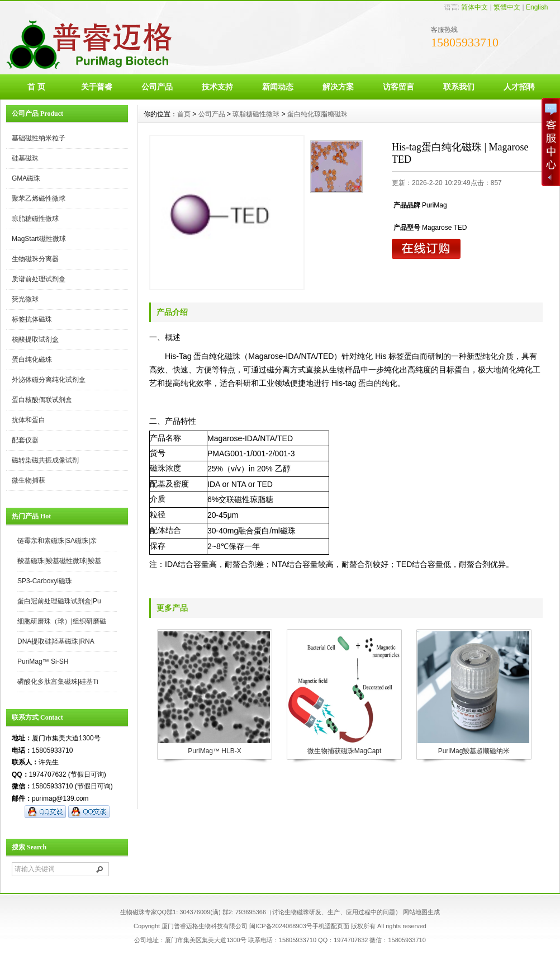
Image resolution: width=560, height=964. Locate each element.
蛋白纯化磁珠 (32, 360)
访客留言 (398, 87)
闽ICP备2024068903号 (281, 926)
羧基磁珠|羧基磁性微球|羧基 (59, 561)
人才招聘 (519, 87)
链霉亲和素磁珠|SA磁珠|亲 (57, 541)
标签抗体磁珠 (32, 319)
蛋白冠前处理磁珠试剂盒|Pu (59, 601)
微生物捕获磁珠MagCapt (345, 751)
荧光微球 (25, 299)
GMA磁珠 (26, 178)
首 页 (36, 87)
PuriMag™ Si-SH (43, 661)
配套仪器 (25, 440)
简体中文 (474, 7)
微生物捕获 (29, 480)
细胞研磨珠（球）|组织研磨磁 (62, 621)
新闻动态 (278, 87)
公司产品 (157, 87)
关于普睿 (97, 87)
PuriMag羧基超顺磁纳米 (474, 751)
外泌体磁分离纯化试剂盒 (49, 380)
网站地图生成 (421, 912)
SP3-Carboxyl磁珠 (45, 581)
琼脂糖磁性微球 (35, 219)
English (537, 7)
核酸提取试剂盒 (35, 339)
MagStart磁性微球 (39, 239)
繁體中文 (507, 7)
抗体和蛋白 (29, 420)
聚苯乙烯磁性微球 (39, 199)
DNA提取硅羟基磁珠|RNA (56, 641)
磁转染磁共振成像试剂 (45, 460)
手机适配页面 (331, 926)
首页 (184, 114)
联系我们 (459, 87)
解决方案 (338, 87)
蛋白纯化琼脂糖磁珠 (317, 114)
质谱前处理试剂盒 (39, 279)
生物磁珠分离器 (35, 259)
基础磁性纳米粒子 (39, 138)
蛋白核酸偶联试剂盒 (42, 400)
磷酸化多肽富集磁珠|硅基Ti (58, 682)
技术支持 (217, 87)
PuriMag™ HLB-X (214, 751)
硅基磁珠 (25, 158)
